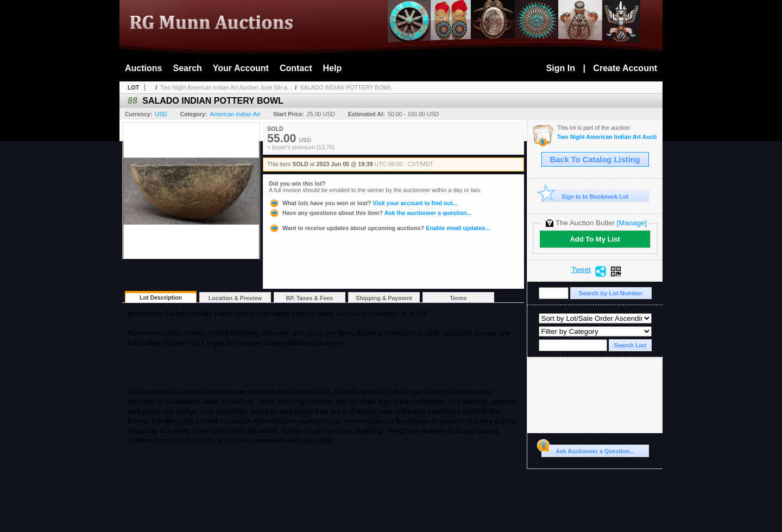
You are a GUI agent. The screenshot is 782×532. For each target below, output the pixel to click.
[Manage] (632, 223)
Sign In (561, 68)
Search (187, 68)
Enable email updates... (379, 228)
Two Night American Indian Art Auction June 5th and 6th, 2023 (607, 137)
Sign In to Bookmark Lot (585, 196)
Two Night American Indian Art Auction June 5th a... (226, 87)
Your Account (241, 68)
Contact (296, 68)
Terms (458, 298)
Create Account (625, 68)
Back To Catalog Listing (595, 160)
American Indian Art (235, 114)
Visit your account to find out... (363, 203)
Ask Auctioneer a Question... (588, 449)
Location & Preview (235, 298)
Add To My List (595, 239)
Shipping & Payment (384, 298)
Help (333, 68)
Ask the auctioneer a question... (370, 213)
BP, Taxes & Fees (310, 298)
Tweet (581, 270)
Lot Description (161, 297)
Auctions (143, 68)
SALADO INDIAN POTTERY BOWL (346, 87)
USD (161, 114)
